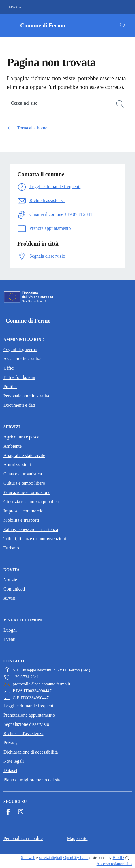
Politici (10, 387)
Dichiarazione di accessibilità (31, 752)
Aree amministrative (22, 359)
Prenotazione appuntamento (29, 715)
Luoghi (10, 630)
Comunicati (14, 589)
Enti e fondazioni (19, 377)
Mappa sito (77, 838)
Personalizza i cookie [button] (23, 838)
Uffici (9, 368)
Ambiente (13, 446)
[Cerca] (120, 104)
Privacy (11, 743)
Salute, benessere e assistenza (31, 529)
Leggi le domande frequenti (29, 706)
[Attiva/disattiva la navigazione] (6, 25)
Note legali (14, 761)
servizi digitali (51, 858)
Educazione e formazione (27, 492)
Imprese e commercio (24, 511)
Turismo (11, 548)
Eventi (10, 639)
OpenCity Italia (76, 858)
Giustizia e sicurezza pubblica (31, 502)
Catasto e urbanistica (23, 474)
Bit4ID (118, 858)
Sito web (28, 858)
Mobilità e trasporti (21, 520)
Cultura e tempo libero (24, 483)
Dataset (10, 770)
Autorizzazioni (17, 465)
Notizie (10, 580)
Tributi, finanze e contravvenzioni (35, 539)
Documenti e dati (19, 405)
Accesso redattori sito (114, 864)
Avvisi (9, 598)
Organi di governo (20, 350)
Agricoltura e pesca (21, 437)
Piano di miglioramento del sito (33, 780)
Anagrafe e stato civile (24, 455)
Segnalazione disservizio (26, 724)
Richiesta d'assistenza (23, 733)
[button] (16, 7)
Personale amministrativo (27, 396)
